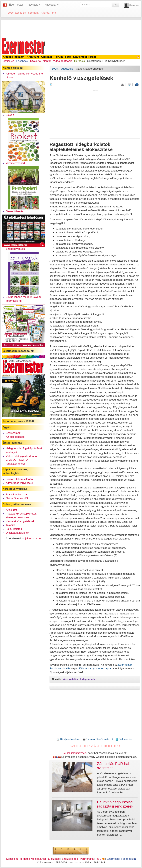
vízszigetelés (70, 679)
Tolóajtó (10, 525)
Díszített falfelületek (17, 533)
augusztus (67, 69)
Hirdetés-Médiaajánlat (33, 859)
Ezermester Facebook (121, 859)
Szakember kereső (85, 57)
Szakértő (35, 61)
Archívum (33, 57)
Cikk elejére (124, 739)
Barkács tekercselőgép (19, 479)
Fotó (68, 57)
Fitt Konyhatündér (114, 61)
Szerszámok (13, 433)
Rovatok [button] (34, 5)
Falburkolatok (14, 529)
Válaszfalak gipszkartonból (22, 456)
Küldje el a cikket (68, 739)
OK (115, 5)
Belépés (134, 5)
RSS (100, 859)
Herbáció (79, 61)
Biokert (10, 115)
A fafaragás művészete (19, 483)
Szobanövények (15, 249)
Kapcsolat (12, 859)
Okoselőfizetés (15, 211)
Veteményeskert (15, 163)
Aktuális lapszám (14, 57)
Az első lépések (15, 437)
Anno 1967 (12, 510)
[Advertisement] (71, 28)
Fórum (59, 57)
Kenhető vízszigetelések (20, 521)
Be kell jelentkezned (74, 753)
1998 (55, 69)
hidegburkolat (88, 679)
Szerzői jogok (70, 859)
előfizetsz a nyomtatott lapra (94, 668)
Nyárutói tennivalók (17, 498)
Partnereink (87, 859)
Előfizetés (8, 61)
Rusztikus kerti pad (17, 494)
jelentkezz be (33, 538)
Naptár (47, 61)
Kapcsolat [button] (51, 5)
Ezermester (16, 5)
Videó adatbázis (63, 61)
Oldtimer (47, 57)
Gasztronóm (94, 61)
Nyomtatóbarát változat (98, 739)
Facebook (22, 61)
